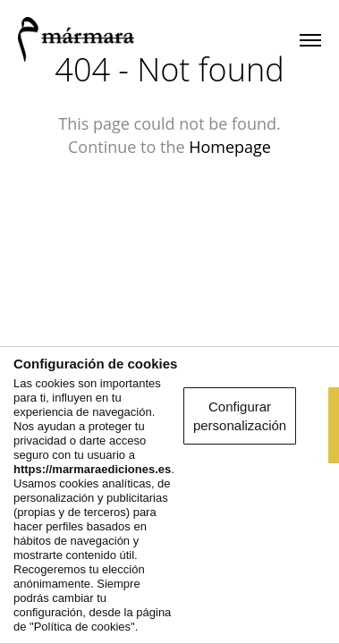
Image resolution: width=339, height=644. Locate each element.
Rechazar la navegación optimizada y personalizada (169, 601)
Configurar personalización (169, 493)
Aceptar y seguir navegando (169, 542)
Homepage (230, 147)
